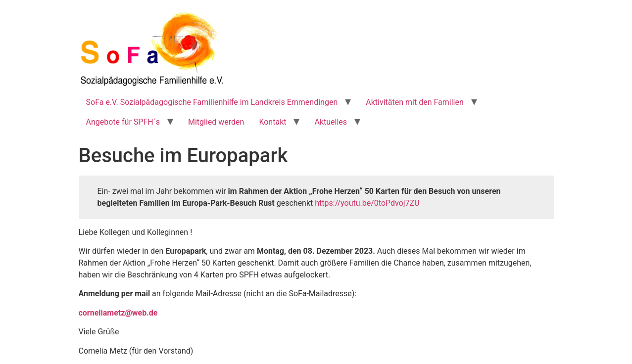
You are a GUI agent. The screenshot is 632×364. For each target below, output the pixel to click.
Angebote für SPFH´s (123, 122)
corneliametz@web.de (118, 313)
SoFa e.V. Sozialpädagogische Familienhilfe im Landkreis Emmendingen (212, 102)
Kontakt (272, 122)
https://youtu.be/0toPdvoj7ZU (367, 203)
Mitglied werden (216, 122)
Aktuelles (331, 122)
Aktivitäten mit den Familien (415, 102)
